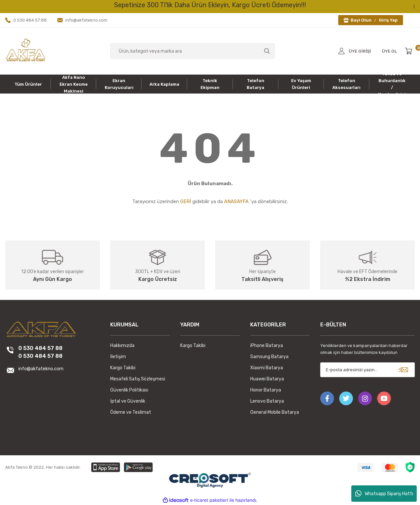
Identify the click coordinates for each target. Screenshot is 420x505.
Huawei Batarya (267, 379)
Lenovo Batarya (267, 401)
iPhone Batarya (267, 346)
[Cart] (410, 51)
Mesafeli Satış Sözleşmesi (138, 379)
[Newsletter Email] (367, 370)
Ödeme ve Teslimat (131, 412)
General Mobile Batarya (275, 412)
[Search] (192, 51)
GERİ (186, 201)
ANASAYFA (236, 201)
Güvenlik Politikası (129, 390)
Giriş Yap (388, 20)
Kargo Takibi (123, 368)
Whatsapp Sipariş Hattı (384, 494)
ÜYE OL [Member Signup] (389, 51)
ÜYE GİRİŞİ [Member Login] (360, 51)
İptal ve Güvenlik (128, 401)
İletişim (118, 357)
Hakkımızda (122, 346)
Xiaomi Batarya (267, 368)
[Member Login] (341, 51)
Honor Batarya (266, 390)
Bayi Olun (361, 20)
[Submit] (403, 370)
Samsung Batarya (269, 357)
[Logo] (26, 51)
